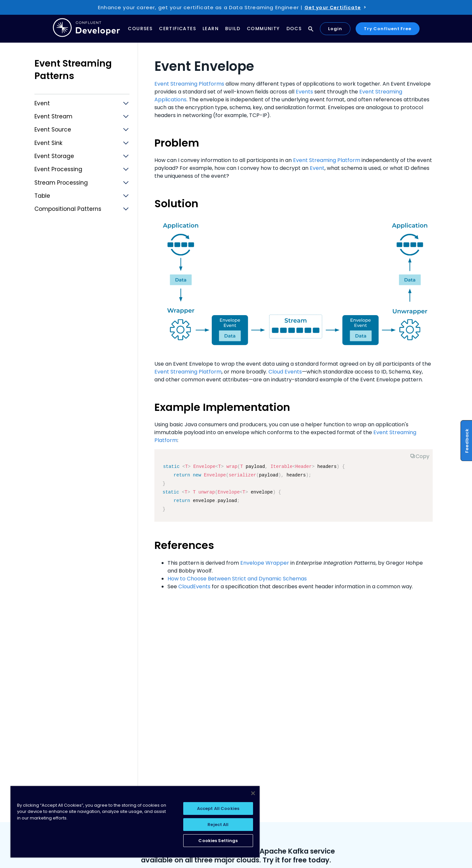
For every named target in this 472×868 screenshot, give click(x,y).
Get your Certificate (333, 8)
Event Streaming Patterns (73, 70)
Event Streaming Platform (327, 160)
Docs (294, 29)
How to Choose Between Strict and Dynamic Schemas (237, 579)
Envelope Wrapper (265, 563)
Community (263, 29)
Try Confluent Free (388, 29)
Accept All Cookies (218, 808)
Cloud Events (285, 372)
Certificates (177, 29)
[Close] (253, 793)
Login (335, 29)
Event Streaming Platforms (189, 84)
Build (233, 29)
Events (304, 92)
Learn (211, 29)
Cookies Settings (218, 841)
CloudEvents (194, 586)
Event (317, 168)
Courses (140, 29)
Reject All (218, 825)
